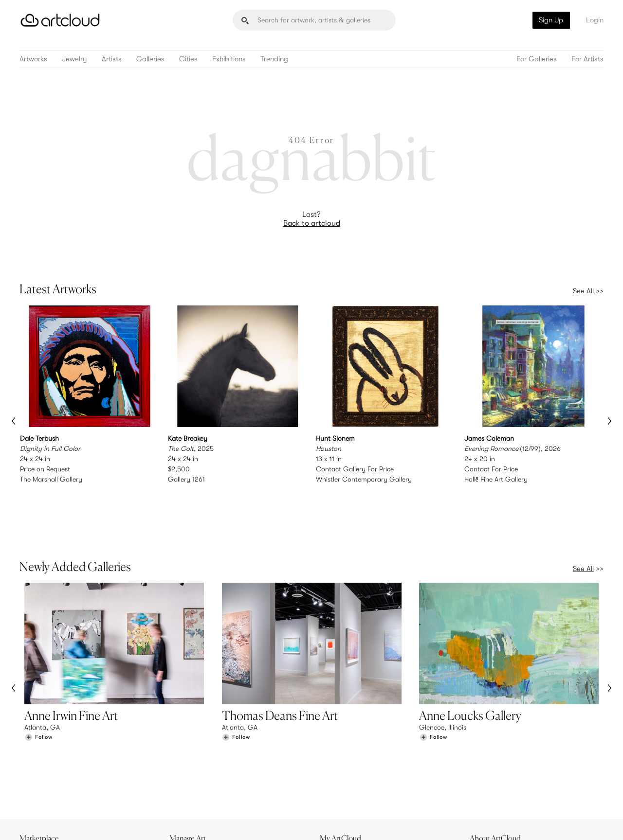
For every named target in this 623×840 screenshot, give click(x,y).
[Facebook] (519, 821)
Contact (487, 781)
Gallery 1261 (186, 479)
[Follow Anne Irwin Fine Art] (38, 696)
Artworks (33, 59)
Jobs (482, 771)
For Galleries (537, 59)
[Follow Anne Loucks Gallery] (433, 696)
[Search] (314, 20)
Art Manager (343, 781)
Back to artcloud (312, 223)
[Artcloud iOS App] (560, 821)
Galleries (150, 59)
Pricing (185, 771)
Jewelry (74, 59)
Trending (274, 59)
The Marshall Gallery (51, 479)
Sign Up (551, 20)
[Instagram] (475, 821)
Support (187, 781)
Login (595, 20)
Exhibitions (229, 59)
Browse (35, 761)
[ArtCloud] (60, 20)
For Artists (587, 59)
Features (188, 761)
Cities (188, 59)
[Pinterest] (496, 821)
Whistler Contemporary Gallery (364, 479)
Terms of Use (69, 827)
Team (483, 761)
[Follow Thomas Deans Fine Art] (236, 696)
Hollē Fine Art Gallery (496, 479)
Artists (112, 59)
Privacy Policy (108, 827)
